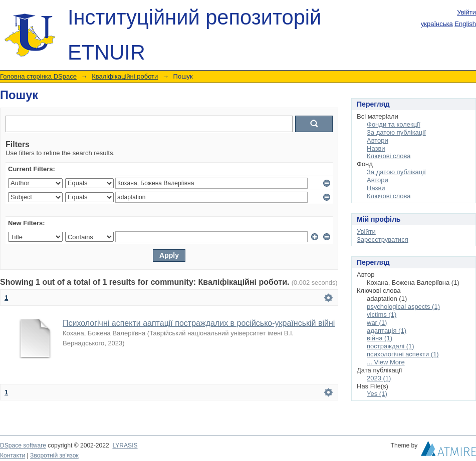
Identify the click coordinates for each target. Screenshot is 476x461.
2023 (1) (379, 378)
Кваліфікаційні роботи (125, 76)
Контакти (13, 455)
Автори (378, 140)
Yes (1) (377, 394)
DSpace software (23, 445)
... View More (386, 362)
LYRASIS (125, 445)
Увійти (466, 12)
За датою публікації (396, 132)
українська (437, 24)
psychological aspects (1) (403, 307)
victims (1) (382, 315)
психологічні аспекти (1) (403, 354)
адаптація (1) (387, 331)
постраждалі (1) (391, 346)
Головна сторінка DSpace (38, 76)
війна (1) (380, 338)
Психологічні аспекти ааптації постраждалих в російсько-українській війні (199, 323)
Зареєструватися (383, 240)
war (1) (377, 323)
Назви (376, 148)
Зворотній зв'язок (54, 455)
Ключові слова (389, 156)
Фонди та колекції (394, 124)
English (465, 24)
